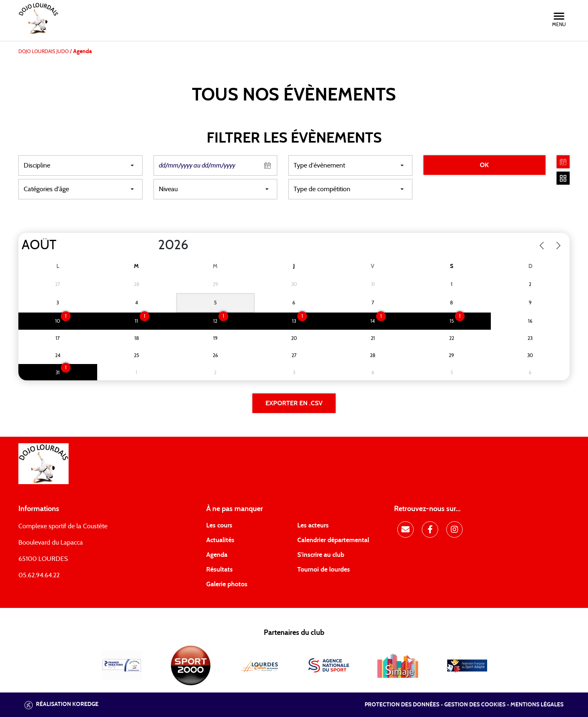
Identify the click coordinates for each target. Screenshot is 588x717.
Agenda (217, 555)
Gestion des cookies (475, 705)
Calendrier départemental (333, 540)
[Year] (151, 245)
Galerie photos (227, 584)
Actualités (220, 540)
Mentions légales (537, 705)
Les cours (219, 525)
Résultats (219, 570)
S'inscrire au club (321, 555)
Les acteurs (313, 525)
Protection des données (402, 705)
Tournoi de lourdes (324, 570)
